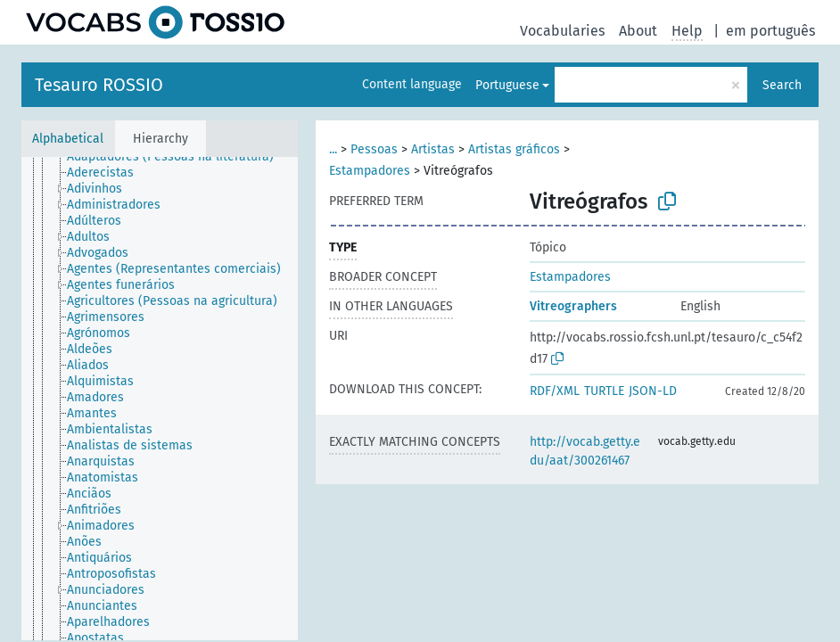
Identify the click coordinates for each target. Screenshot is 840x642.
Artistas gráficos (514, 149)
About (638, 31)
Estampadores (370, 171)
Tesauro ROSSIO (99, 85)
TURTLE (604, 391)
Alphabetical (68, 139)
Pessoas (374, 149)
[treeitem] (178, 157)
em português (770, 31)
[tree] (160, 399)
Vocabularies (562, 31)
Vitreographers (573, 306)
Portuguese (507, 85)
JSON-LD (653, 391)
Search (782, 85)
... (333, 149)
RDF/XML (555, 391)
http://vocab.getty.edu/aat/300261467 (585, 451)
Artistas (433, 149)
